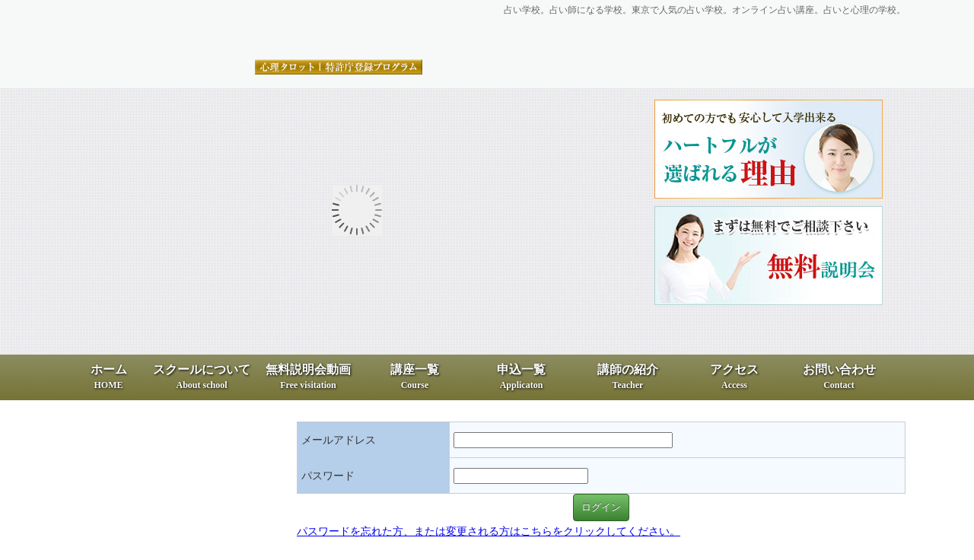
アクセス (734, 377)
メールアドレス (339, 440)
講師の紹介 (628, 377)
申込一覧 (521, 377)
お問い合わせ (839, 377)
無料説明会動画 (308, 377)
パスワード (328, 476)
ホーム (109, 377)
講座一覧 (415, 377)
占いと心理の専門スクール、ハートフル (247, 31)
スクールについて (202, 377)
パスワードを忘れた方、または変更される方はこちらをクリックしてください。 (489, 531)
